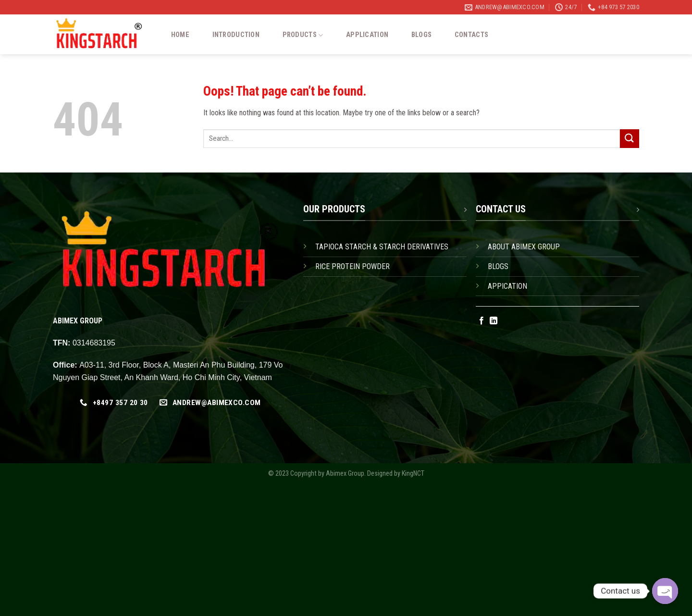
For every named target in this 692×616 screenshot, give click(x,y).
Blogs (421, 35)
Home (180, 35)
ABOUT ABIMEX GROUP (524, 247)
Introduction (236, 35)
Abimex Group (345, 474)
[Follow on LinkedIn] (494, 321)
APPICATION (507, 286)
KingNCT (413, 474)
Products (303, 35)
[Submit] (630, 139)
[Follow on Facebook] (482, 321)
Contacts (471, 35)
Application (367, 35)
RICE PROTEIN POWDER (352, 266)
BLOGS (498, 266)
